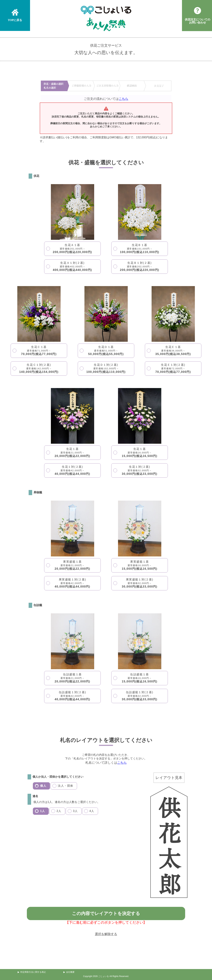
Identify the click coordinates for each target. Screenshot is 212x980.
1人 (43, 811)
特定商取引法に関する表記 (33, 972)
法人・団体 (66, 786)
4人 (92, 811)
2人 (59, 811)
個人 (43, 786)
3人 (75, 811)
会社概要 (70, 972)
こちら (123, 99)
